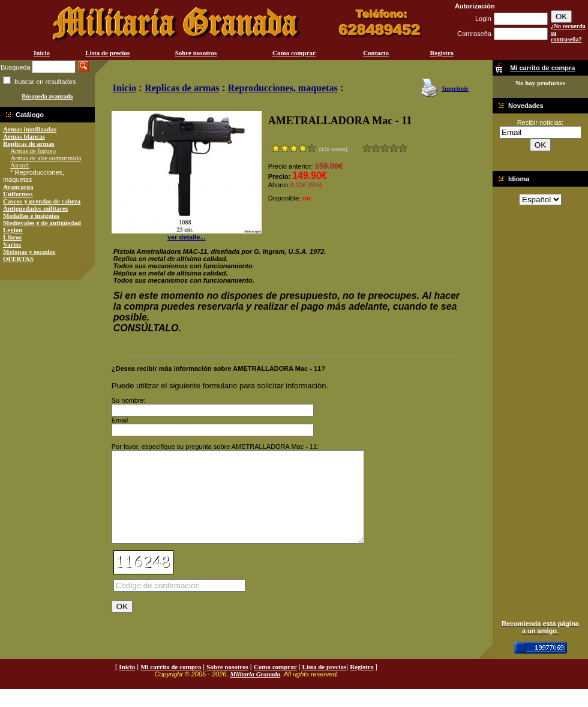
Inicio (42, 53)
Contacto (376, 53)
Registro (442, 53)
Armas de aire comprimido (46, 158)
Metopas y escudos (29, 251)
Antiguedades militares (35, 208)
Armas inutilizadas (30, 129)
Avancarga (18, 187)
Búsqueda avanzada (47, 96)
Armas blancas (24, 136)
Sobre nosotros (196, 53)
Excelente (403, 148)
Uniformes (18, 194)
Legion (13, 230)
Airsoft (19, 165)
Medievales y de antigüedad (42, 223)
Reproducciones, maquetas (283, 88)
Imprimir (455, 88)
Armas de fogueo (33, 151)
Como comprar (294, 53)
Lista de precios (107, 53)
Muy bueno (394, 148)
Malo (376, 148)
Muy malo (367, 148)
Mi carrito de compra (171, 685)
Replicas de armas (29, 143)
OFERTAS (18, 259)
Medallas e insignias (31, 215)
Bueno (385, 148)
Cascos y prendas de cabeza (42, 201)
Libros (12, 237)
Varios (12, 244)
